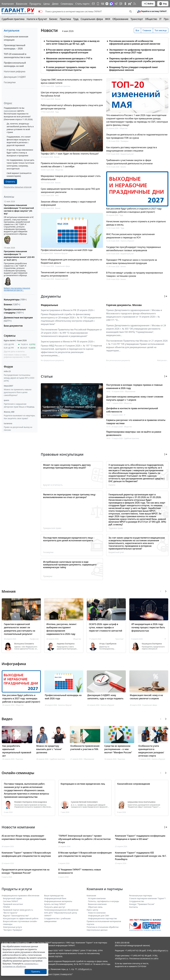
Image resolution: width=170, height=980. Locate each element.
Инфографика (14, 664)
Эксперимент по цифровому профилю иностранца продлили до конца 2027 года (137, 51)
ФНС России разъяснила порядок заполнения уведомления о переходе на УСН (130, 236)
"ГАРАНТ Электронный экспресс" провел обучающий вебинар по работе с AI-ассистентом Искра (85, 839)
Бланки (12, 304)
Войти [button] (148, 4)
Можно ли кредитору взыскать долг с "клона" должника (49, 749)
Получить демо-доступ (55, 907)
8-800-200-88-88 (122, 943)
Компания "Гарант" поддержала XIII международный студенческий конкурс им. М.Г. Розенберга (141, 856)
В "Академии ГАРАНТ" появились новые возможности (80, 871)
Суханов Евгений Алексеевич (84, 802)
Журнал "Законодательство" (16, 916)
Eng (163, 4)
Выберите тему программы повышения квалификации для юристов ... (17, 289)
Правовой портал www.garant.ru (18, 910)
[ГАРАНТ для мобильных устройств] (98, 4)
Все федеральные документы (52, 360)
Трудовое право (116, 528)
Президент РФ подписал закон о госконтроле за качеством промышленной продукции (132, 261)
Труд (76, 19)
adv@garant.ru (122, 958)
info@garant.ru (85, 969)
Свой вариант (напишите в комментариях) (19, 175)
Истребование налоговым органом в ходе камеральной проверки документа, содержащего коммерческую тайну (70, 565)
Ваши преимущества (54, 896)
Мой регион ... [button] (163, 360)
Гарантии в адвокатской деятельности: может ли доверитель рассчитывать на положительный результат (20, 629)
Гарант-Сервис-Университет (59, 974)
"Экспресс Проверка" (13, 930)
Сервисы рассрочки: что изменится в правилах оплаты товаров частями (136, 422)
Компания (8, 4)
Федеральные (49, 305)
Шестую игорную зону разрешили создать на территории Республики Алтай (71, 94)
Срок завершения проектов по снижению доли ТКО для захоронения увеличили (70, 190)
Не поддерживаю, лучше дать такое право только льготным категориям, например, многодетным (20, 164)
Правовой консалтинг (13, 904)
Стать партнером (85, 4)
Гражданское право (52, 528)
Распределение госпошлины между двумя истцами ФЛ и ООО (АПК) (19, 378)
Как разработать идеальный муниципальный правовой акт (17, 751)
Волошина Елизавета (24, 644)
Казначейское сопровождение (134, 784)
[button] (152, 11)
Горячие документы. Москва (124, 305)
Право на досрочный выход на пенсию (18, 429)
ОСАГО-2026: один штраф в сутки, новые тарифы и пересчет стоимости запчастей (106, 627)
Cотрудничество (137, 901)
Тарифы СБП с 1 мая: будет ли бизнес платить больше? (70, 154)
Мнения (9, 591)
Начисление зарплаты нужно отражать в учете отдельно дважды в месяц (136, 223)
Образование (120, 19)
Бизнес (53, 19)
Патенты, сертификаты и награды (103, 901)
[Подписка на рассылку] (93, 4)
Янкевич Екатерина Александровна (31, 802)
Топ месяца (161, 30)
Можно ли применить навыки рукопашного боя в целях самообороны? (18, 392)
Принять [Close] (36, 972)
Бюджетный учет (62, 279)
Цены (47, 4)
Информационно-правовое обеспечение (20, 896)
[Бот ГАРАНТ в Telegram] (121, 4)
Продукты (35, 4)
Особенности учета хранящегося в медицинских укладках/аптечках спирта (151, 751)
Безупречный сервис (13, 898)
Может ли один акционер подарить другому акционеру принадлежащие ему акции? (67, 466)
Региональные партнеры (141, 896)
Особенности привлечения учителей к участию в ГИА (85, 748)
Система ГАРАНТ (11, 901)
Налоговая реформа (15, 71)
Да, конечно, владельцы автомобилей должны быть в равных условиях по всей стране (20, 128)
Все (137, 30)
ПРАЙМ (6, 907)
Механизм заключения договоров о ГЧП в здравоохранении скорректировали (69, 60)
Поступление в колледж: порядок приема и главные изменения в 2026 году (134, 387)
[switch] (40, 11)
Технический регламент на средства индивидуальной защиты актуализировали (69, 274)
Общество (151, 19)
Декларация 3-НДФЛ (15, 77)
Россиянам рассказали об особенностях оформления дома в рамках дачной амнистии (135, 42)
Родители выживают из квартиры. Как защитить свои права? (20, 417)
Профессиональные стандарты (15, 311)
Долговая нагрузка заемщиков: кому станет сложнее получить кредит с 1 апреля (135, 398)
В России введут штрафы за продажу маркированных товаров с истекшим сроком (135, 274)
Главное (147, 30)
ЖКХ (108, 19)
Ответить (10, 182)
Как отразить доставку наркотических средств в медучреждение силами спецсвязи (132, 149)
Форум (8, 367)
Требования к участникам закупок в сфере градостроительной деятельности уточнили (129, 162)
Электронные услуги (12, 927)
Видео (7, 719)
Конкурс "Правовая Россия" (142, 904)
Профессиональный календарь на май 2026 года (67, 250)
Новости (49, 30)
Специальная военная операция (16, 38)
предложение (10, 111)
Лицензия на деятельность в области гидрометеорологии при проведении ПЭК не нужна (137, 136)
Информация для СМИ (99, 916)
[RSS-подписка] (135, 4)
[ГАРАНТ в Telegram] (116, 4)
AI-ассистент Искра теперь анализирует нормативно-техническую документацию (24, 837)
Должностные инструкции (18, 319)
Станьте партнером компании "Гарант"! (147, 898)
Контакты (134, 907)
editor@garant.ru (160, 950)
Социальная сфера (92, 19)
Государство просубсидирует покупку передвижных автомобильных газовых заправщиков (134, 249)
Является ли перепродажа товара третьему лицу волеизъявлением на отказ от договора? (69, 496)
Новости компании (97, 913)
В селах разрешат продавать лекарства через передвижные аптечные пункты (71, 69)
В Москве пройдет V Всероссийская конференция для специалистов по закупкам (85, 854)
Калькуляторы (15, 300)
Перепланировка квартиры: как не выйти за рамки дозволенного (134, 433)
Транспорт (137, 19)
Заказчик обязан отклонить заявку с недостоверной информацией (68, 203)
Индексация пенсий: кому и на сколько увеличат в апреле (146, 697)
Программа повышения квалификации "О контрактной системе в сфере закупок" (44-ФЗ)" (19, 209)
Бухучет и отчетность (53, 485)
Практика (65, 19)
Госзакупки (10, 82)
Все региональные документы (118, 360)
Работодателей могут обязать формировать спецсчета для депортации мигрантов (72, 107)
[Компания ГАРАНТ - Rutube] (130, 4)
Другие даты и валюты (14, 351)
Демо (55, 4)
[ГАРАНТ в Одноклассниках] (125, 4)
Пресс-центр (92, 910)
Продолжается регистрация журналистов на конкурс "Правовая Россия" (26, 871)
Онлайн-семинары (18, 773)
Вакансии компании (97, 904)
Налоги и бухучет (37, 19)
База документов (13, 326)
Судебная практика (13, 19)
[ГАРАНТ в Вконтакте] (103, 4)
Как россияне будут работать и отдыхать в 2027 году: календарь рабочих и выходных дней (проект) (134, 210)
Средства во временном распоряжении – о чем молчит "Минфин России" (118, 749)
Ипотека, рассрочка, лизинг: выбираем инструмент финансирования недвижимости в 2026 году (62, 629)
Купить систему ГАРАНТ (55, 904)
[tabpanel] (105, 54)
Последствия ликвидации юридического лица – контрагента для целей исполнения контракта (69, 539)
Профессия (34, 639)
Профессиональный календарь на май (15, 64)
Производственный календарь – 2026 (15, 47)
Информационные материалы (58, 901)
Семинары (67, 4)
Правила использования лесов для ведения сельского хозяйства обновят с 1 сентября (70, 165)
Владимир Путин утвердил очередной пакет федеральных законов (134, 69)
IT (160, 19)
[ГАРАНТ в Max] (111, 4)
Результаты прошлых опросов (18, 187)
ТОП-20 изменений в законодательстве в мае (17, 56)
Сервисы (10, 336)
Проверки (124, 141)
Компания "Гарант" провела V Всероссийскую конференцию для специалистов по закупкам (26, 854)
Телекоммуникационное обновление (61, 910)
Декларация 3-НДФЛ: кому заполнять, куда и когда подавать (105, 697)
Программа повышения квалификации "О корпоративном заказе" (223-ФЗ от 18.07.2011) (19, 256)
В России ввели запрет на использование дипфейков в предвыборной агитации (69, 51)
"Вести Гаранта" (10, 913)
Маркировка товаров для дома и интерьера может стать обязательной (71, 178)
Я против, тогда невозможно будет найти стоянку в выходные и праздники (20, 153)
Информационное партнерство (102, 918)
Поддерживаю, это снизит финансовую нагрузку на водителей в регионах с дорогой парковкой (19, 141)
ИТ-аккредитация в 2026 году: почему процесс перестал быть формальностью (148, 627)
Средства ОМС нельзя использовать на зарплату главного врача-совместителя (72, 81)
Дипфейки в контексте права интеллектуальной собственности (132, 410)
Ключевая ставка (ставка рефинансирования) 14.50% (17, 356)
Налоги (112, 485)
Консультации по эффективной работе (21, 918)
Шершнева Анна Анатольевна (141, 802)
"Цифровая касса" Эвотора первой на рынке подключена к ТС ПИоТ (69, 409)
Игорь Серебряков (108, 644)
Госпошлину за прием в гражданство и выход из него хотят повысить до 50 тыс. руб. (73, 42)
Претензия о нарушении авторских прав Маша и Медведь (19, 405)
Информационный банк (55, 898)
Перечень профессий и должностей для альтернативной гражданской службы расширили (137, 60)
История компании (97, 898)
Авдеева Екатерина (66, 644)
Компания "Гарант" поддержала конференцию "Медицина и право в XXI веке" (140, 837)
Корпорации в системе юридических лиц (83, 784)
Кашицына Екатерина (152, 644)
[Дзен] (107, 4)
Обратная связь (95, 907)
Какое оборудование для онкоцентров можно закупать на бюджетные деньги (71, 261)
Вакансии (22, 4)
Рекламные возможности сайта (144, 958)
